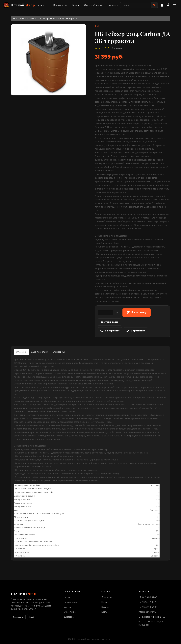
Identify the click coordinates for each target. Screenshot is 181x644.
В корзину (137, 313)
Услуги (76, 5)
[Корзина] (162, 5)
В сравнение (136, 331)
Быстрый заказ (110, 322)
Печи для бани (26, 19)
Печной (19, 5)
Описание (21, 352)
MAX (32, 617)
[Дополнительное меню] (174, 5)
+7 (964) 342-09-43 (148, 602)
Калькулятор (60, 5)
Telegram (18, 617)
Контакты (113, 5)
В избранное (110, 331)
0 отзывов (117, 48)
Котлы (104, 612)
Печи (104, 602)
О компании (70, 612)
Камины (105, 607)
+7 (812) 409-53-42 (148, 597)
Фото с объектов (94, 5)
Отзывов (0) (59, 352)
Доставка (69, 617)
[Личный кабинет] (168, 5)
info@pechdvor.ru (147, 612)
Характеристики (40, 352)
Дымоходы (107, 597)
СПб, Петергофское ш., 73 (152, 617)
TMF (98, 26)
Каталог (43, 5)
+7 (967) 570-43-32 (148, 607)
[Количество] (106, 313)
